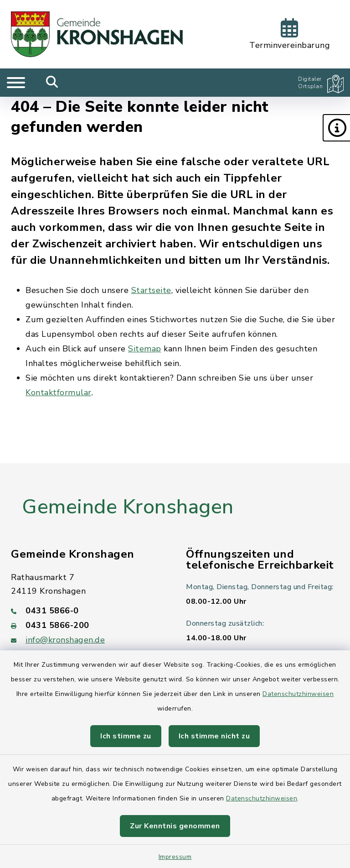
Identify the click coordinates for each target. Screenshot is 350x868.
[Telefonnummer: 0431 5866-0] (87, 611)
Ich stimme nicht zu (214, 736)
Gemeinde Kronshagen (128, 507)
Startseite (151, 290)
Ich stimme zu (126, 736)
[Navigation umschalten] (16, 83)
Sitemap (145, 349)
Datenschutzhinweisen (298, 694)
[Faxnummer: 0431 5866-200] (87, 625)
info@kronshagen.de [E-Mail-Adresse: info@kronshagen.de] (65, 640)
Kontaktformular (59, 392)
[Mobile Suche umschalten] (52, 83)
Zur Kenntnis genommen (175, 826)
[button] (336, 128)
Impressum (175, 857)
